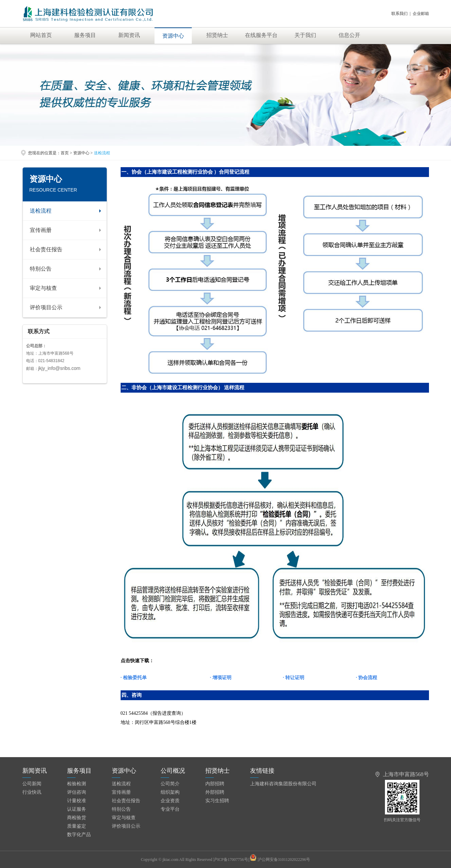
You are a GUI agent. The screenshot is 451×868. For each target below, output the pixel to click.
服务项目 (85, 35)
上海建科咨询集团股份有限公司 (283, 784)
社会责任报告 (46, 249)
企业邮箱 (421, 14)
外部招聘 (215, 792)
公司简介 (170, 784)
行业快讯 (32, 792)
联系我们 (399, 14)
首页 (65, 153)
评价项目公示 (46, 307)
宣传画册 (41, 230)
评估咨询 (77, 792)
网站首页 (41, 35)
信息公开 (349, 35)
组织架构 (170, 792)
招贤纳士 (217, 35)
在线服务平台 (261, 35)
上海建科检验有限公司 (96, 14)
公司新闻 (32, 784)
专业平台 (170, 809)
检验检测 (77, 784)
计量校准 (77, 801)
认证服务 (77, 809)
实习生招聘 (217, 801)
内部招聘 (215, 784)
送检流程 (41, 211)
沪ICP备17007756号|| (235, 860)
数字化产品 (79, 835)
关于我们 (305, 35)
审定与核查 (43, 288)
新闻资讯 (129, 35)
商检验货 (77, 818)
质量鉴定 (77, 826)
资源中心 (173, 36)
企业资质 (170, 801)
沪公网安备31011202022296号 (284, 860)
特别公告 (41, 269)
